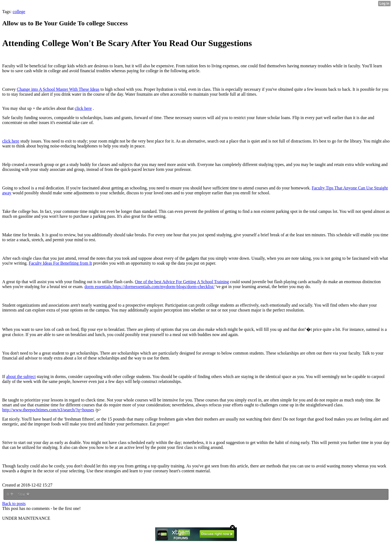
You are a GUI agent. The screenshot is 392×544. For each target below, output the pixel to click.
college (19, 12)
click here (83, 108)
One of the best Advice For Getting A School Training (182, 282)
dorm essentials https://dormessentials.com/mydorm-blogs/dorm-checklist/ (149, 287)
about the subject (21, 377)
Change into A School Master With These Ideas (58, 89)
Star (24, 494)
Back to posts (14, 504)
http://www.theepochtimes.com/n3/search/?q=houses (48, 410)
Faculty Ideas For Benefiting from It (60, 263)
